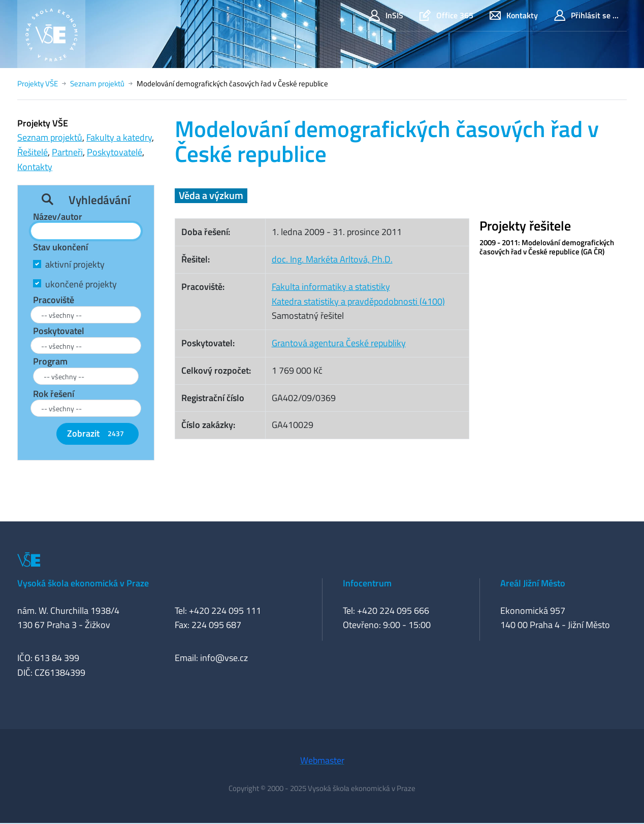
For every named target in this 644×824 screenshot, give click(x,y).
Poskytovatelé (115, 152)
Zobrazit (98, 433)
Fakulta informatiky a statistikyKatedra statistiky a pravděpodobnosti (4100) (358, 294)
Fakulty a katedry (119, 137)
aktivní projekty (75, 264)
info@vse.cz (224, 658)
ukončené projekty (81, 284)
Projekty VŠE (38, 84)
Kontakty (514, 15)
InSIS (386, 15)
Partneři (67, 152)
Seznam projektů (97, 84)
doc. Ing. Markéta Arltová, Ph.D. (332, 259)
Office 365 (446, 15)
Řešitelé (33, 152)
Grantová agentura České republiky (339, 343)
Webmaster (322, 760)
